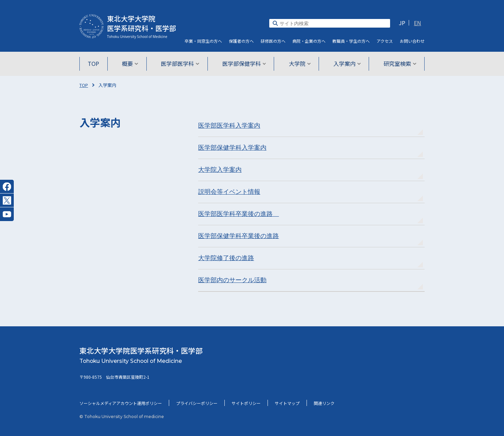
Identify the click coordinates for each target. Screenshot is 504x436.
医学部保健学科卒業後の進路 (239, 236)
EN (418, 23)
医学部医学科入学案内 (229, 126)
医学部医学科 (181, 63)
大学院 (299, 63)
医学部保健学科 (244, 63)
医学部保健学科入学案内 (232, 148)
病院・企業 (309, 41)
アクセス (385, 41)
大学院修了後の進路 (226, 258)
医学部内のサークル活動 (232, 280)
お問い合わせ (412, 41)
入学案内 (345, 63)
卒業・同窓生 (203, 41)
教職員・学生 (351, 41)
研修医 (273, 41)
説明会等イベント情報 (229, 192)
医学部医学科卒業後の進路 (239, 214)
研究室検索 (398, 63)
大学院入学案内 (220, 170)
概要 (132, 63)
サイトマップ (287, 403)
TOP (96, 63)
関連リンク (324, 403)
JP (402, 23)
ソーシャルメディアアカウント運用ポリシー (121, 403)
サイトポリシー (246, 403)
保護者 (241, 41)
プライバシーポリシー (197, 403)
